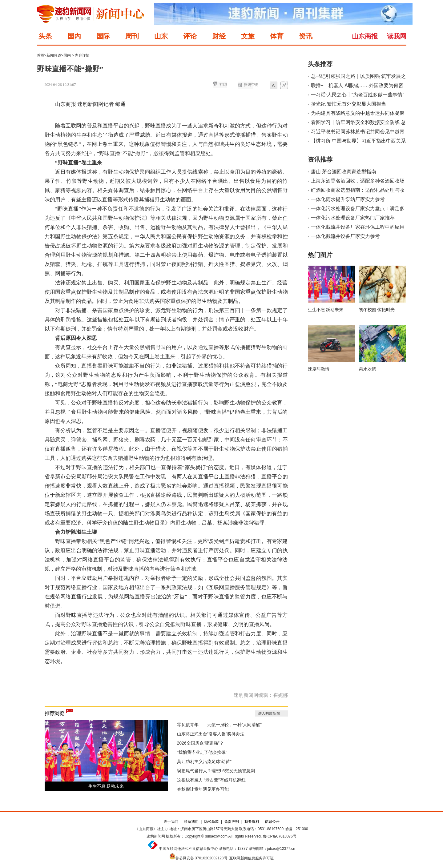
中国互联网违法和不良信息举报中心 (188, 849)
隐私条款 (211, 822)
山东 (161, 36)
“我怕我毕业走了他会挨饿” (202, 752)
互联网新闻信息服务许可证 (252, 858)
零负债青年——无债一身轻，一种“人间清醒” (219, 725)
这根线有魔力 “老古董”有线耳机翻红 (211, 780)
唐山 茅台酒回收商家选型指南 (344, 172)
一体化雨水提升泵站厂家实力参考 (348, 199)
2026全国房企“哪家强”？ (200, 743)
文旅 (248, 36)
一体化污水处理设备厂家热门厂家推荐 (353, 218)
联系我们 (191, 822)
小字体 (274, 86)
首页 (41, 55)
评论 (190, 36)
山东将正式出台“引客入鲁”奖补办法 (211, 734)
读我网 (397, 36)
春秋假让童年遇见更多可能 (203, 789)
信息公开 (272, 822)
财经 (219, 36)
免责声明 (232, 822)
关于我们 (171, 822)
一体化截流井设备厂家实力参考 (345, 236)
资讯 (306, 36)
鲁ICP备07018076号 (280, 836)
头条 (45, 36)
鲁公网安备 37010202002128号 (201, 858)
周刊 (132, 36)
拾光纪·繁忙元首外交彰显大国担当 (348, 104)
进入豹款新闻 (269, 713)
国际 (103, 36)
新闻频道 (54, 55)
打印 (223, 85)
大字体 (284, 86)
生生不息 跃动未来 (106, 786)
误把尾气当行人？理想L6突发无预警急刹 (216, 771)
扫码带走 (251, 85)
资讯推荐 (320, 159)
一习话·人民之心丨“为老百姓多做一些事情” (358, 95)
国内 (74, 36)
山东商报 (365, 36)
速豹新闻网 (156, 836)
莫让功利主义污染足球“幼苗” (204, 762)
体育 (277, 36)
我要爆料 (252, 822)
